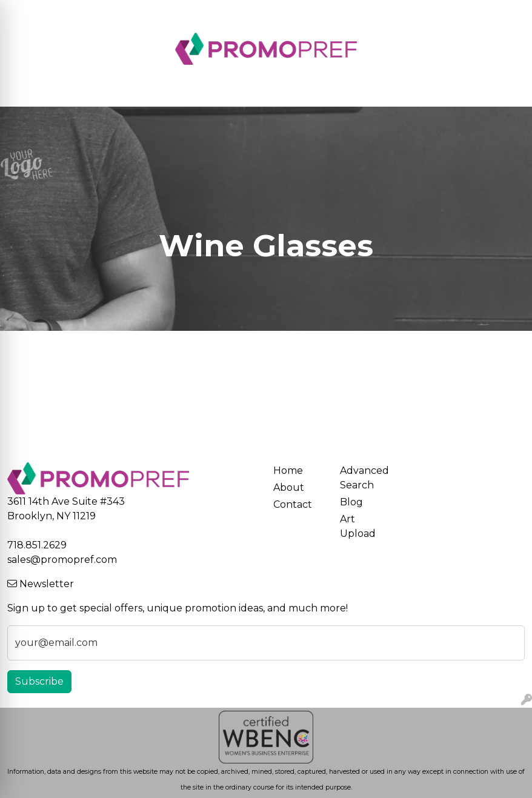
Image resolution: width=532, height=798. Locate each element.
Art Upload (358, 526)
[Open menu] (508, 89)
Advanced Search (364, 478)
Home (288, 470)
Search (396, 13)
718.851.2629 (37, 545)
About (289, 487)
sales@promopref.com (62, 560)
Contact (293, 504)
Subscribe (39, 681)
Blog (351, 502)
